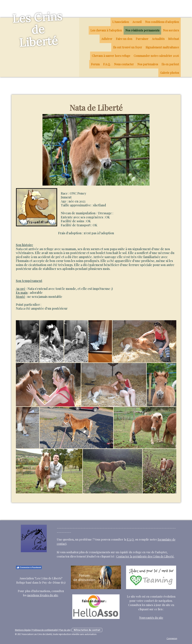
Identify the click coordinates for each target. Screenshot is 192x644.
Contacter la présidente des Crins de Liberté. (145, 556)
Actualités (158, 39)
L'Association (121, 22)
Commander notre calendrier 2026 (156, 56)
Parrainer (142, 39)
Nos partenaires (148, 64)
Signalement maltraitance (162, 47)
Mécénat (173, 39)
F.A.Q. (107, 64)
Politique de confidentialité (45, 630)
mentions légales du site (43, 595)
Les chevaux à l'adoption (106, 30)
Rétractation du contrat (87, 630)
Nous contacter (124, 64)
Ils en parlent (170, 64)
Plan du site (65, 630)
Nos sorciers (171, 30)
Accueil (137, 22)
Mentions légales (23, 630)
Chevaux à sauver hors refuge (111, 56)
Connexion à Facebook (29, 567)
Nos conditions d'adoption (162, 22)
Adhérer (107, 39)
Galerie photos (170, 73)
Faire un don (124, 39)
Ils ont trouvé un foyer (128, 47)
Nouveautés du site (151, 618)
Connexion (172, 638)
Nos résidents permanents (142, 30)
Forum (95, 64)
